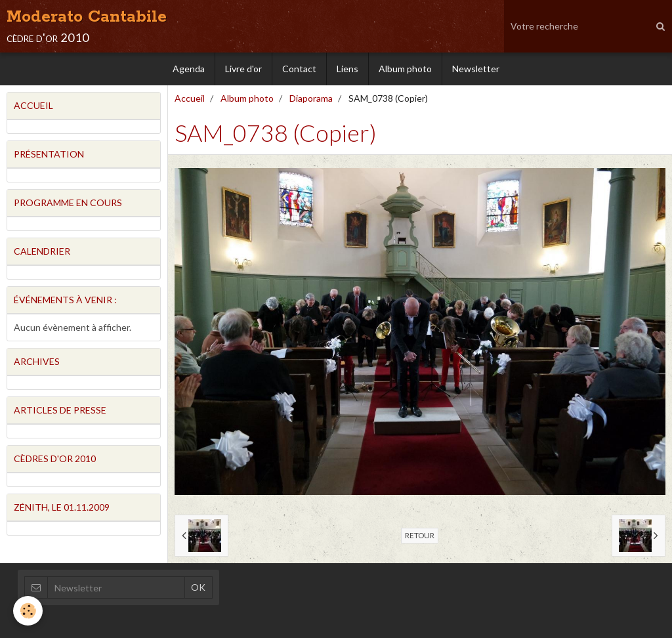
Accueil (190, 98)
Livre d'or (243, 69)
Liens (347, 69)
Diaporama (311, 98)
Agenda (189, 69)
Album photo (405, 69)
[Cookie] (28, 611)
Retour (420, 535)
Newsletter (476, 69)
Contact (299, 69)
